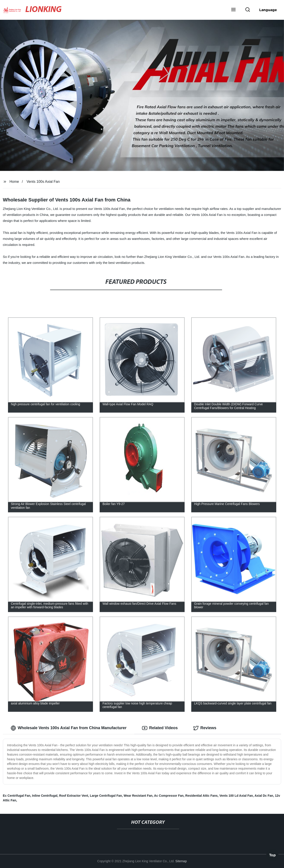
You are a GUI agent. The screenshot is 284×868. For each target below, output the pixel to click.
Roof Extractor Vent (74, 796)
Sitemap (181, 861)
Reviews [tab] (205, 728)
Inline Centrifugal (45, 796)
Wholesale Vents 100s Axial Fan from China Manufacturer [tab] (69, 728)
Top (272, 855)
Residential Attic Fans (201, 796)
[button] (233, 10)
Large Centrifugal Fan (106, 796)
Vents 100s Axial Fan (43, 182)
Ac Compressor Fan (169, 796)
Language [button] (268, 10)
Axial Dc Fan (264, 796)
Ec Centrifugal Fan (17, 796)
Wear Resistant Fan (138, 796)
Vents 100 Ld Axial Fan (236, 796)
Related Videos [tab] (160, 728)
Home (14, 182)
